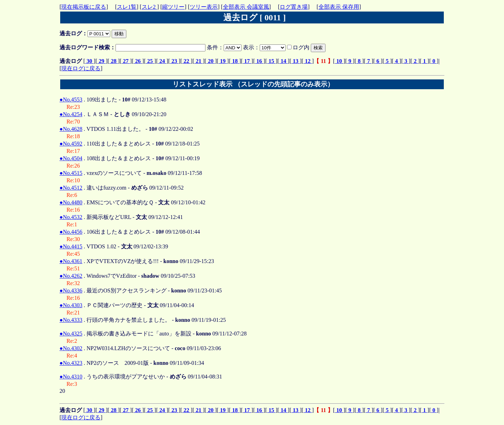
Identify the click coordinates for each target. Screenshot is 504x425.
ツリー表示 (204, 7)
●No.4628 (71, 129)
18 (235, 61)
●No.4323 (71, 363)
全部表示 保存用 (339, 7)
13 (295, 61)
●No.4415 (71, 246)
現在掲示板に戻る (84, 7)
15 (271, 61)
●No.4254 (71, 114)
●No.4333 (71, 320)
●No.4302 (71, 348)
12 (308, 61)
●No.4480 (71, 202)
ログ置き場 (294, 7)
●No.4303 (71, 305)
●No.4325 (71, 334)
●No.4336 (71, 291)
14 (283, 61)
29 (101, 61)
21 (198, 61)
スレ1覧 (127, 7)
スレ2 (149, 7)
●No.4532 (71, 217)
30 (89, 61)
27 (126, 61)
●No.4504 (71, 158)
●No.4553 (71, 100)
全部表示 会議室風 (246, 7)
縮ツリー (173, 7)
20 (211, 61)
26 (138, 61)
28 (114, 61)
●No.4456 (71, 232)
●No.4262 (71, 276)
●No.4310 (71, 377)
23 (174, 61)
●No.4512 (71, 188)
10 (339, 61)
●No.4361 (71, 261)
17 (247, 61)
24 (162, 61)
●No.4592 (71, 144)
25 (150, 61)
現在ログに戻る (81, 68)
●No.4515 (71, 173)
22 (187, 61)
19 (223, 61)
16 (259, 61)
